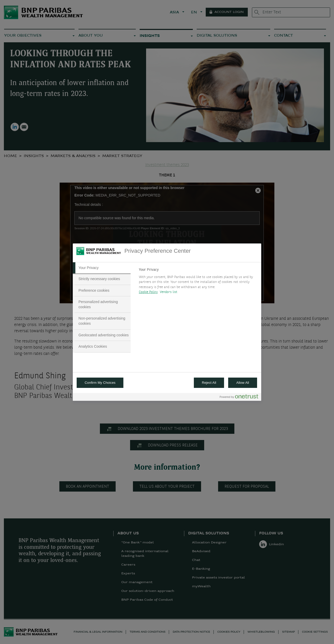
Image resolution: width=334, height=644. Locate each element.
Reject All (209, 383)
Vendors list (169, 292)
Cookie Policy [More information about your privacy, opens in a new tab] (148, 292)
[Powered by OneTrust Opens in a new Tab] (239, 398)
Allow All (243, 383)
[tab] (102, 268)
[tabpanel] (198, 282)
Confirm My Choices (100, 383)
